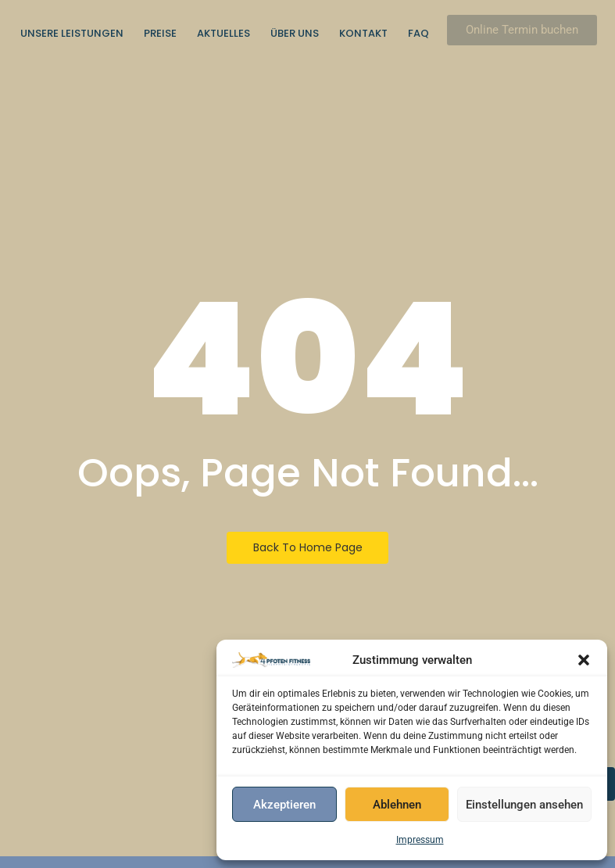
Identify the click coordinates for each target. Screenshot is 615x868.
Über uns (295, 33)
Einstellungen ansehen (524, 805)
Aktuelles (223, 33)
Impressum (420, 840)
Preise (160, 33)
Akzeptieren (284, 805)
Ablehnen (397, 805)
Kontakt (363, 33)
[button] (584, 660)
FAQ (418, 33)
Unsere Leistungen (72, 33)
